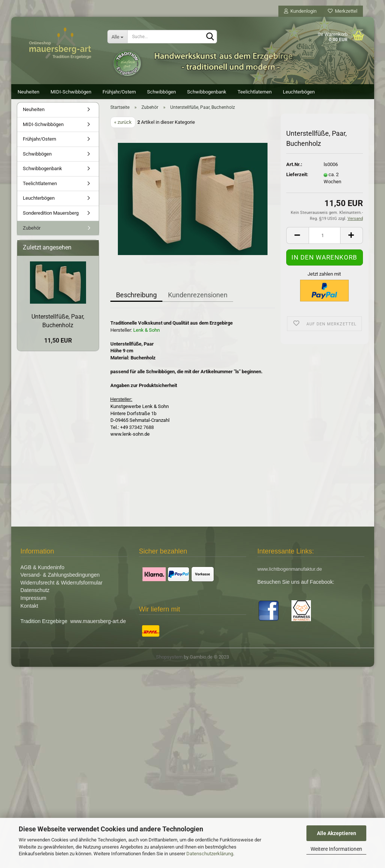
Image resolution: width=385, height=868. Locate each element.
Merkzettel (343, 11)
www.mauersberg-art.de (98, 628)
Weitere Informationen (336, 849)
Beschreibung (136, 301)
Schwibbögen (161, 92)
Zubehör (32, 234)
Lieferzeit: (297, 181)
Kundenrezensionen (198, 301)
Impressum (33, 604)
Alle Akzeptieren (337, 833)
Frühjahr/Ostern (119, 92)
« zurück (123, 128)
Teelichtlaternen (255, 92)
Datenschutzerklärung (210, 854)
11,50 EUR (58, 347)
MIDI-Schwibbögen (71, 92)
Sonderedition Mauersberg (51, 219)
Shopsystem (169, 663)
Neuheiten (28, 92)
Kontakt (29, 612)
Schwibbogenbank (207, 92)
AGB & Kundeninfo (43, 574)
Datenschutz (35, 596)
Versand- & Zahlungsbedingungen (60, 581)
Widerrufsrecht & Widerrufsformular (62, 589)
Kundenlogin (300, 11)
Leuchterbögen (299, 92)
